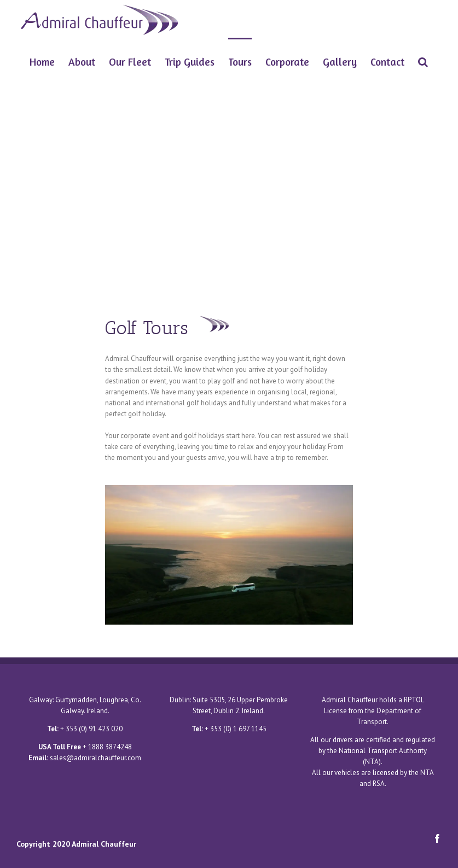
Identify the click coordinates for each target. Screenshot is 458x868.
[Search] (423, 61)
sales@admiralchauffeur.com (95, 758)
